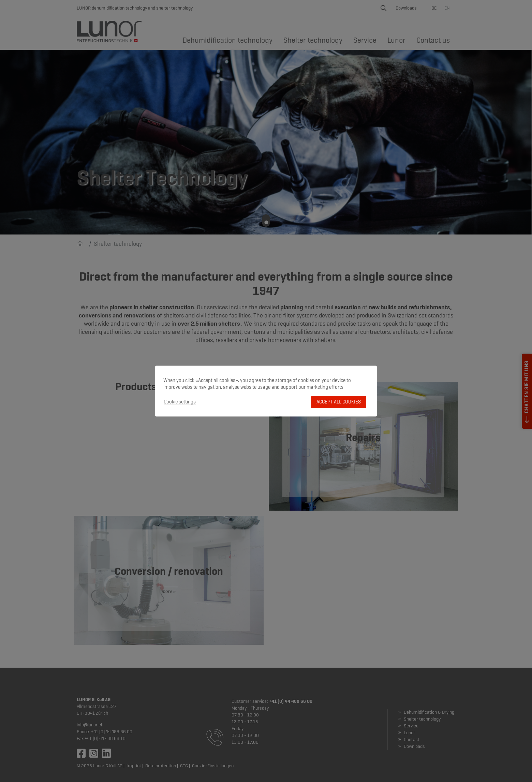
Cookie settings (180, 402)
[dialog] (266, 391)
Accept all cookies (339, 402)
